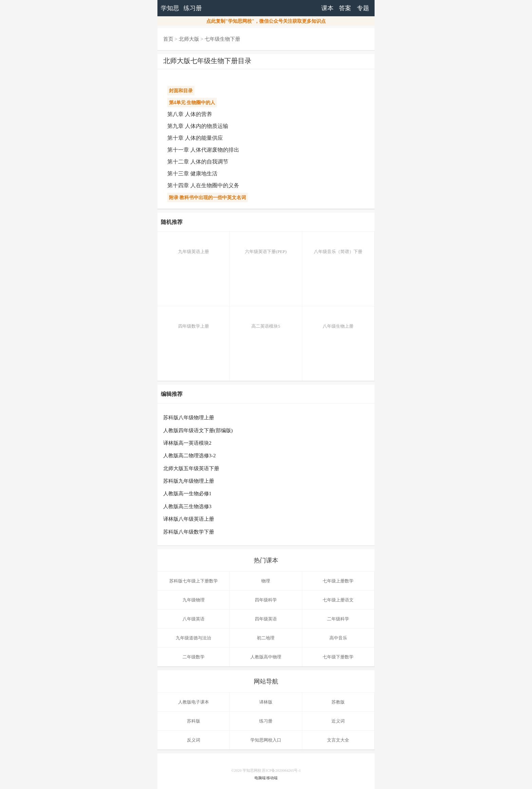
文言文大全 (338, 740)
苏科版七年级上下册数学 (194, 581)
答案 (345, 8)
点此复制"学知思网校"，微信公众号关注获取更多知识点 (266, 21)
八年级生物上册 (338, 321)
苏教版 (338, 702)
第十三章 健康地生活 (192, 174)
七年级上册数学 (338, 581)
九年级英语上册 (193, 246)
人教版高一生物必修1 (187, 493)
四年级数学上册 (193, 321)
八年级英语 (194, 619)
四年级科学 (266, 600)
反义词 (194, 740)
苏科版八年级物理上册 (189, 417)
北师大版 (189, 39)
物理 (266, 581)
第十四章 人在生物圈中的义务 (203, 185)
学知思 (170, 8)
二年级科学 (338, 619)
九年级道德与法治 (193, 638)
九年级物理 (194, 600)
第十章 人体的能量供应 (195, 138)
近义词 (338, 721)
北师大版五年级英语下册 (191, 468)
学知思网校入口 (266, 740)
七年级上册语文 (338, 600)
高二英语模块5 (266, 321)
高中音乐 (338, 638)
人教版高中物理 (266, 657)
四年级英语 (266, 619)
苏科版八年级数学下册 (189, 532)
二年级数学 (194, 657)
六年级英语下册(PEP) (266, 246)
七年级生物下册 (222, 39)
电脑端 (260, 778)
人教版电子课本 (194, 702)
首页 (168, 39)
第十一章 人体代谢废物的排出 (203, 150)
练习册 (193, 8)
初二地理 (266, 638)
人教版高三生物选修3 (187, 506)
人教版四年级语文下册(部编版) (198, 430)
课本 (327, 8)
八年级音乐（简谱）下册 (338, 246)
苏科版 (194, 721)
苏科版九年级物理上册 (189, 481)
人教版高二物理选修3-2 (190, 455)
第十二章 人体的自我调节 (198, 162)
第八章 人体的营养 (190, 114)
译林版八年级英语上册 (189, 519)
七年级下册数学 (338, 657)
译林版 (266, 702)
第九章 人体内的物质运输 (198, 126)
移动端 (272, 778)
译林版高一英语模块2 (187, 443)
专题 (363, 8)
